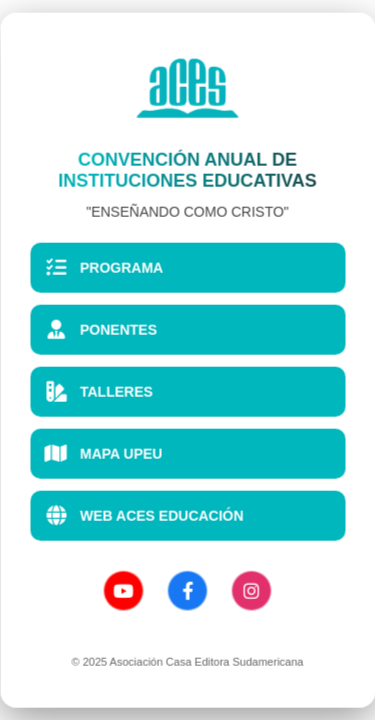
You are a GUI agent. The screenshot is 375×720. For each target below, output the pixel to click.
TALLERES (98, 391)
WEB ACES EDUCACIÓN (144, 515)
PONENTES (100, 329)
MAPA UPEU (103, 453)
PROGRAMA (103, 267)
